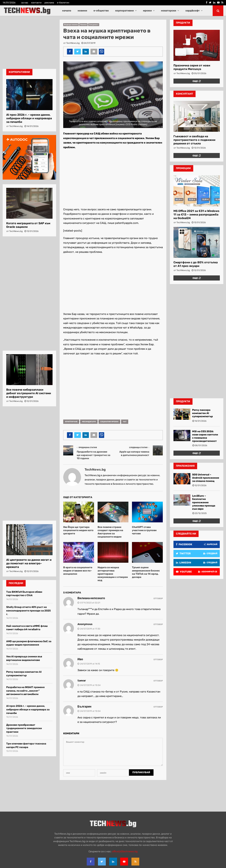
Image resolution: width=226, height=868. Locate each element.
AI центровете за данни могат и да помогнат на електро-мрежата (29, 563)
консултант (185, 94)
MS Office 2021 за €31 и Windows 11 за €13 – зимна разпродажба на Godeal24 (196, 215)
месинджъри (89, 422)
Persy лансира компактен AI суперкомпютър (202, 413)
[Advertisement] (113, 178)
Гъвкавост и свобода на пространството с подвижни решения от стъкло (194, 140)
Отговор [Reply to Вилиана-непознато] (158, 599)
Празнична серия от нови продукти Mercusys (192, 67)
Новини (83, 25)
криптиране (71, 422)
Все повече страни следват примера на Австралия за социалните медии (110, 532)
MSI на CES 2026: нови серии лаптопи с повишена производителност (205, 436)
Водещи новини (71, 25)
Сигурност (94, 25)
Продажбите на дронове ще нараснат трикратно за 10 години (93, 455)
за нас (25, 3)
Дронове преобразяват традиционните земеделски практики (24, 728)
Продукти (183, 401)
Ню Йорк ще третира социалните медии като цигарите (78, 530)
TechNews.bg (73, 43)
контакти (36, 3)
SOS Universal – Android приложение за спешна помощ (206, 478)
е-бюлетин (63, 3)
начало (67, 11)
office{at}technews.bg (125, 851)
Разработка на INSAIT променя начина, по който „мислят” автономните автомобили (25, 691)
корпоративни (124, 11)
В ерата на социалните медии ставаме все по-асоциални (78, 571)
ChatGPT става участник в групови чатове (144, 530)
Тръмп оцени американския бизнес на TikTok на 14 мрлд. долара (146, 572)
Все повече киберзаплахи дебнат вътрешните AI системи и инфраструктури (29, 393)
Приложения (185, 466)
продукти (183, 23)
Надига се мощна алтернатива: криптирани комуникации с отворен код (113, 574)
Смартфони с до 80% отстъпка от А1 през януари (196, 264)
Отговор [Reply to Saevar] (158, 681)
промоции (183, 168)
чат (125, 422)
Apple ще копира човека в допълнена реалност (134, 453)
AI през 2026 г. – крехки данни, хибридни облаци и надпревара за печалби (29, 118)
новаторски (169, 11)
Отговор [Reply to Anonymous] (158, 624)
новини (82, 11)
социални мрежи (109, 422)
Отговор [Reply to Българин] (158, 707)
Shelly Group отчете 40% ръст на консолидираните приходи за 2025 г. (28, 611)
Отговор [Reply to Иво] (158, 660)
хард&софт (193, 11)
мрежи (147, 11)
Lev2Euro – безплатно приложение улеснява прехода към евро (204, 502)
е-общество (101, 11)
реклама (49, 3)
